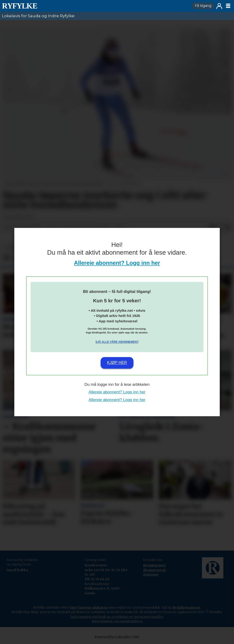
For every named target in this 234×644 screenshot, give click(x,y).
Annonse (151, 574)
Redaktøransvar (186, 607)
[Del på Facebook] (212, 228)
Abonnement (154, 570)
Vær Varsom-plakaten (89, 607)
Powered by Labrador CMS (117, 637)
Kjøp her (117, 363)
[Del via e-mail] (227, 228)
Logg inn (219, 6)
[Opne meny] (228, 6)
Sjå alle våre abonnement (117, 342)
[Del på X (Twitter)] (220, 228)
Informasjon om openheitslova (117, 621)
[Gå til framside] (95, 6)
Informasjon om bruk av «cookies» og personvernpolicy (117, 617)
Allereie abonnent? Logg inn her (117, 263)
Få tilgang (203, 6)
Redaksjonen (154, 565)
